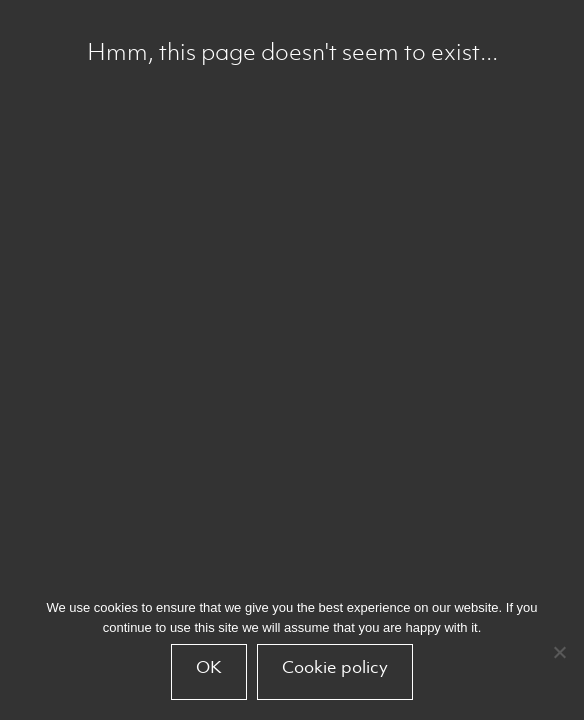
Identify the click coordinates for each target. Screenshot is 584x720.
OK (209, 667)
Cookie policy (335, 667)
